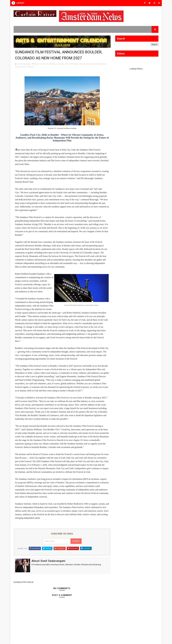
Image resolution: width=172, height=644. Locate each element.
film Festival (74, 64)
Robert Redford (100, 64)
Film (67, 64)
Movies (83, 64)
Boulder (52, 64)
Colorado (60, 64)
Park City (90, 64)
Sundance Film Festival (24, 67)
